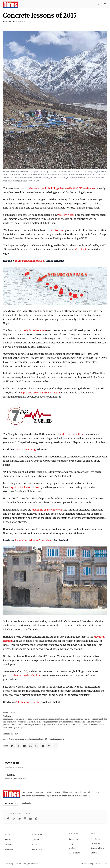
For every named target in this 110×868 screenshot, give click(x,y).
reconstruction (56, 230)
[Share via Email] (55, 746)
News (16, 734)
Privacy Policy (87, 864)
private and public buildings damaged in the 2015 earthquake (62, 188)
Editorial (9, 840)
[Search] (99, 5)
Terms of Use (101, 864)
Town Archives (97, 848)
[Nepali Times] (11, 794)
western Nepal (66, 215)
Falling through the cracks (30, 261)
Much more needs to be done (25, 675)
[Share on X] (12, 746)
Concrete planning (25, 449)
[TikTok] (36, 819)
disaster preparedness (34, 739)
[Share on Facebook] (18, 746)
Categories (74, 839)
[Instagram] (25, 819)
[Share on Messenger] (24, 746)
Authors (73, 848)
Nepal (11, 739)
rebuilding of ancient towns (47, 510)
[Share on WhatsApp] (37, 746)
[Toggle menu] (105, 5)
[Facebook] (8, 819)
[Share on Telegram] (43, 746)
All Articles (96, 844)
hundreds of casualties (70, 434)
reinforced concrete (35, 330)
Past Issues (96, 839)
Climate (8, 845)
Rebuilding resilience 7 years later (34, 540)
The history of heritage (29, 702)
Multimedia (37, 834)
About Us (11, 803)
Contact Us (27, 803)
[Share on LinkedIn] (31, 746)
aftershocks (81, 250)
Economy (9, 850)
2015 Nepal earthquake (54, 739)
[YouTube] (19, 819)
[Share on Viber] (49, 746)
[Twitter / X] (14, 819)
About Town (37, 850)
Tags (71, 844)
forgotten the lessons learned (25, 487)
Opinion (35, 840)
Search (94, 853)
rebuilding (19, 739)
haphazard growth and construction (40, 393)
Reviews (35, 845)
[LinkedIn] (31, 819)
